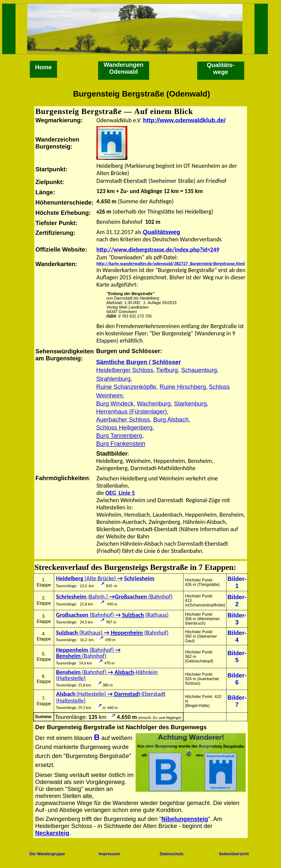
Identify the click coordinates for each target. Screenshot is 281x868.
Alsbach (124, 672)
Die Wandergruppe (47, 854)
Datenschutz (172, 854)
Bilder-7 (237, 701)
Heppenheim (127, 633)
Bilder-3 (237, 619)
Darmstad (126, 694)
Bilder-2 (237, 601)
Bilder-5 (237, 657)
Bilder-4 (237, 636)
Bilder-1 (237, 582)
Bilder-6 (237, 679)
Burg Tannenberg (119, 436)
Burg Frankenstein (121, 444)
